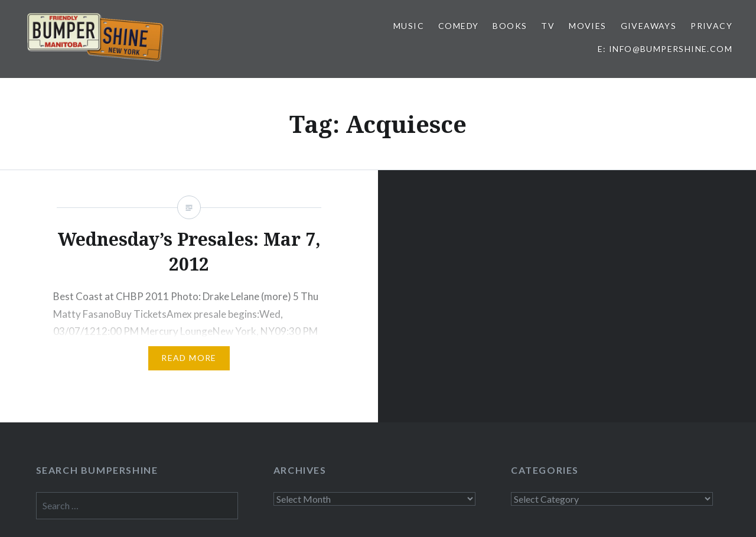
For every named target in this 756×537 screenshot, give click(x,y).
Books (510, 26)
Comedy (458, 26)
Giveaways (649, 26)
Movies (587, 26)
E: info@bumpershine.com (665, 49)
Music (409, 26)
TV (548, 26)
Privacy (711, 26)
